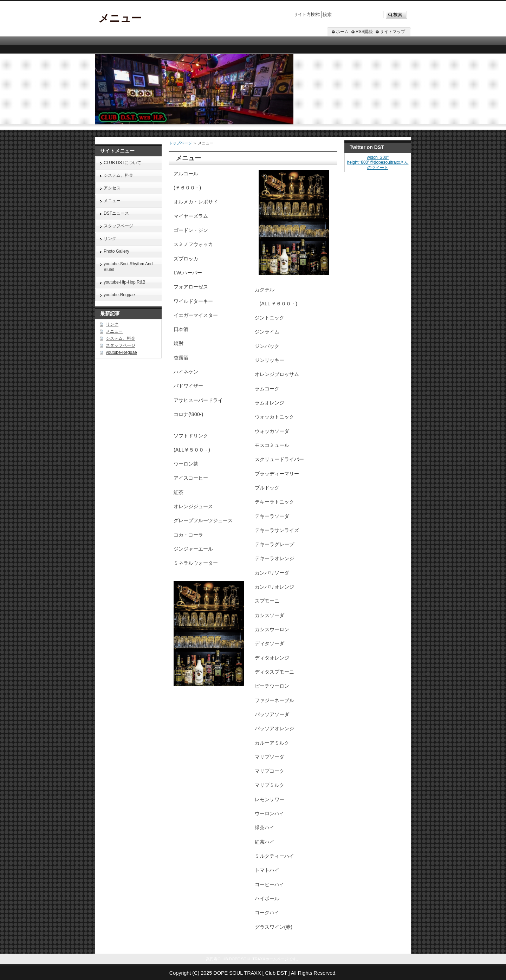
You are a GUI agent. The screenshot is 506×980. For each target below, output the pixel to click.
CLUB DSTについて (122, 163)
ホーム (342, 32)
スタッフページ (118, 226)
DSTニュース (116, 213)
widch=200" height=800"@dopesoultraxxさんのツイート (378, 163)
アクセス (112, 188)
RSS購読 (364, 32)
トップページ (180, 143)
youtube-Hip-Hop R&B (125, 282)
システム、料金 (118, 175)
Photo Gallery (116, 251)
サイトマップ (393, 32)
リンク (110, 239)
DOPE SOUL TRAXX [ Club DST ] (251, 973)
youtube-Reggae (119, 295)
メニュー (112, 201)
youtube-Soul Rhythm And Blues (128, 267)
